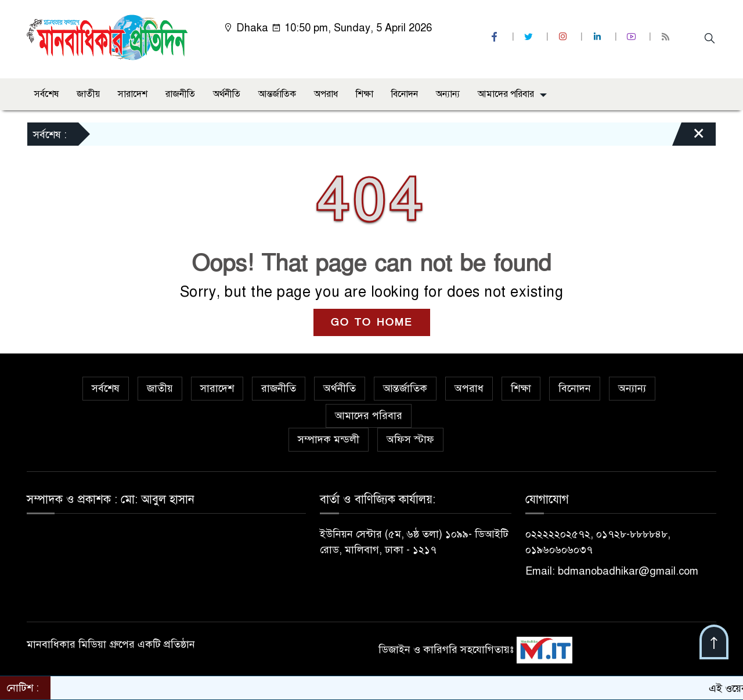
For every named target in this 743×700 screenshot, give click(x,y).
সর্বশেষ (46, 94)
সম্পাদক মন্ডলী (329, 439)
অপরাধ (326, 94)
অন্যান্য (448, 94)
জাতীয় (88, 94)
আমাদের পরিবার (506, 94)
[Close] (688, 137)
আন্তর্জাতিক (277, 94)
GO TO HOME (372, 322)
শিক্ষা (365, 94)
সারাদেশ (133, 94)
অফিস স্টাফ (410, 439)
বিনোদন (405, 94)
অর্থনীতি (227, 94)
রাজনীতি (180, 94)
